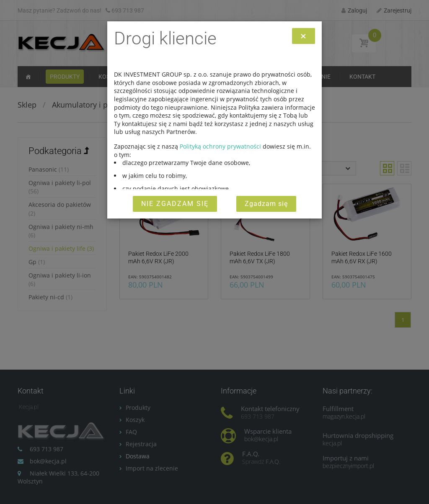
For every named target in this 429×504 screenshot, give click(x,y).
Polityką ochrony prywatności (220, 146)
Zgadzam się (266, 204)
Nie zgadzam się (175, 204)
